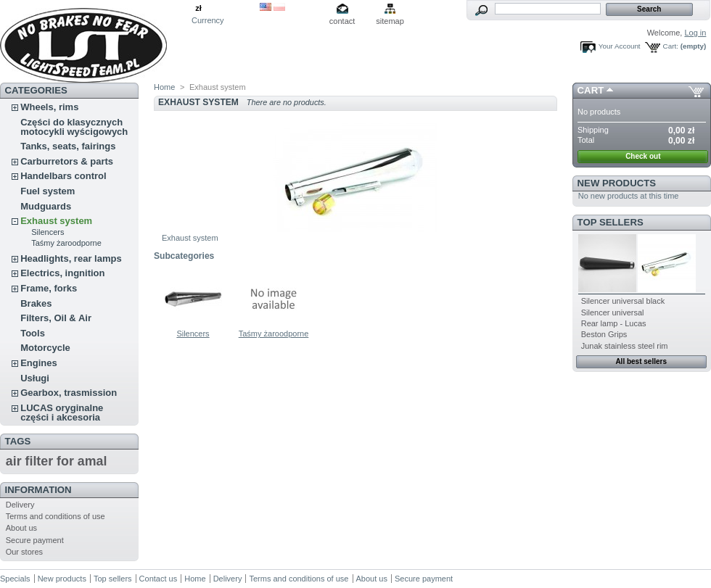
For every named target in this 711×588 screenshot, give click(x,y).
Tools (33, 333)
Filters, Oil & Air (56, 318)
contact (342, 21)
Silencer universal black (623, 301)
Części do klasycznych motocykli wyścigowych (74, 127)
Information (38, 490)
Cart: (671, 46)
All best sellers (641, 361)
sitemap (390, 21)
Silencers (48, 232)
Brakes (36, 303)
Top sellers (611, 222)
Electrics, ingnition (62, 273)
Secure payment (35, 540)
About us (21, 528)
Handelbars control (63, 176)
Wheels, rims (49, 107)
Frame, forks (49, 288)
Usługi (35, 378)
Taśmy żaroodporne (66, 243)
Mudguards (46, 206)
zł (198, 8)
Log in (695, 33)
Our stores (24, 552)
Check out (643, 156)
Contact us (159, 579)
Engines (39, 363)
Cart (591, 90)
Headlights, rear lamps (71, 258)
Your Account (620, 46)
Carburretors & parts (67, 161)
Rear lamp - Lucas (614, 323)
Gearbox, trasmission (69, 393)
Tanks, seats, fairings (68, 146)
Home (164, 87)
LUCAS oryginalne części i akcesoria (62, 413)
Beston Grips (604, 334)
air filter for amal (57, 461)
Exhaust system (56, 221)
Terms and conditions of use (56, 516)
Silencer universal (613, 312)
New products (617, 183)
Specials (15, 579)
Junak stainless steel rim (625, 346)
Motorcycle (45, 348)
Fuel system (48, 191)
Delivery (20, 505)
